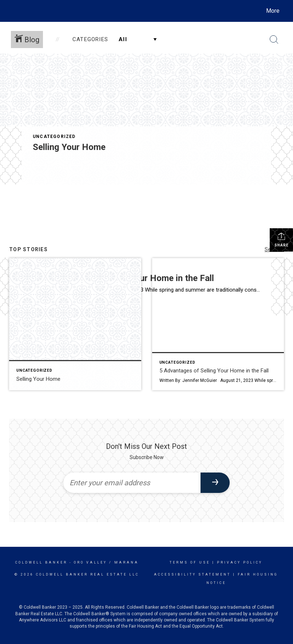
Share (282, 240)
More (273, 11)
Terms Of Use (190, 562)
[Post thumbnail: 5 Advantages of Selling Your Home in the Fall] (218, 324)
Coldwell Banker (41, 562)
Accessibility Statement (192, 574)
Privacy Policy (240, 562)
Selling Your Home (69, 147)
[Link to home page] (14, 11)
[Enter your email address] (132, 483)
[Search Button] (274, 40)
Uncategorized (54, 137)
